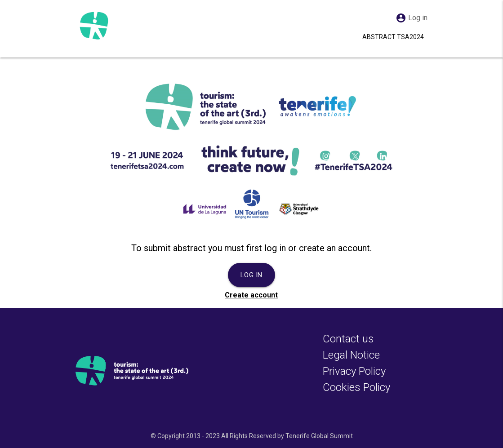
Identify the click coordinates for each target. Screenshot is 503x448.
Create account (251, 295)
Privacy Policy (354, 371)
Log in (251, 275)
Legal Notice (351, 355)
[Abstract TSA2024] (93, 25)
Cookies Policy (356, 387)
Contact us (348, 339)
